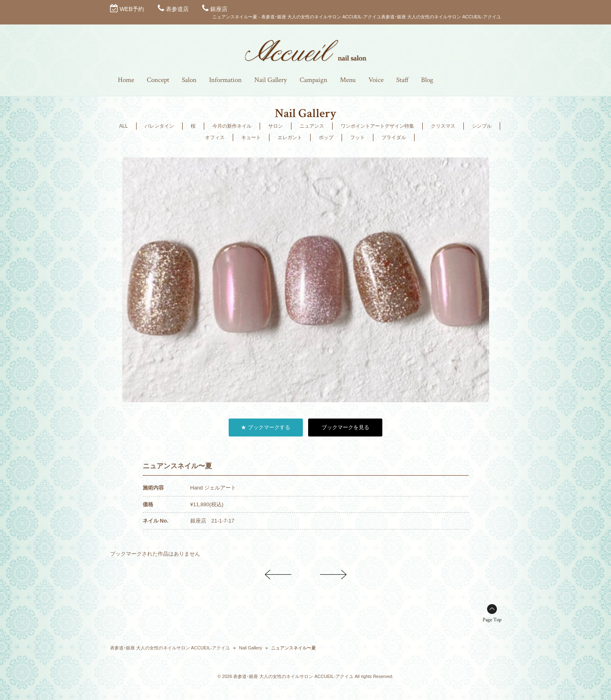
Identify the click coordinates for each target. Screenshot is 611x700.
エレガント (290, 137)
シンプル (482, 126)
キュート (251, 137)
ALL (123, 126)
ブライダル (394, 137)
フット (357, 137)
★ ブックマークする (266, 427)
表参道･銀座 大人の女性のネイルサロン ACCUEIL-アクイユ (170, 648)
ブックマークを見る (345, 427)
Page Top (492, 620)
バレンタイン (159, 126)
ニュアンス (312, 126)
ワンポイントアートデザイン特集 (377, 126)
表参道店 (177, 9)
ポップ (326, 137)
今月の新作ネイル (232, 126)
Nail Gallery (250, 648)
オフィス (215, 137)
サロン (276, 126)
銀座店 (219, 9)
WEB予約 (132, 9)
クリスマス (443, 126)
